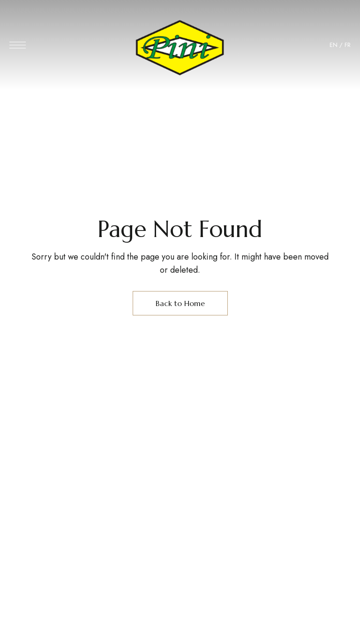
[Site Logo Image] (180, 48)
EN (334, 45)
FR (348, 45)
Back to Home (180, 303)
